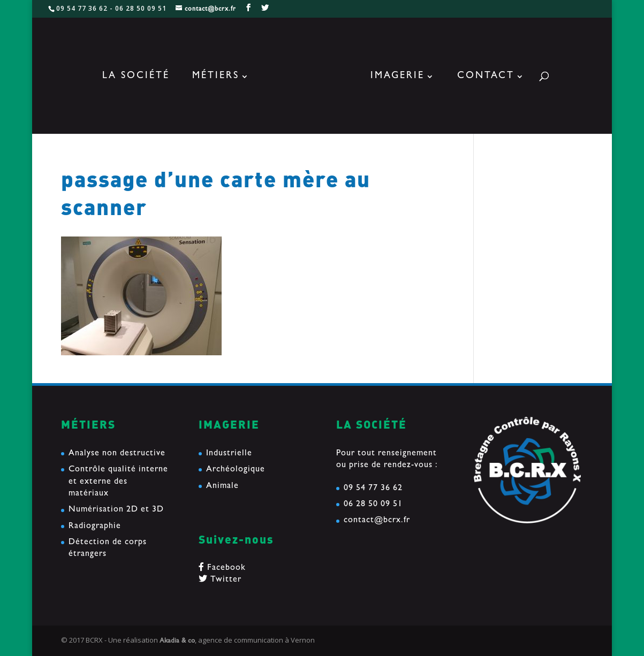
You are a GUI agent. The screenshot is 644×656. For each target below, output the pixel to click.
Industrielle (229, 454)
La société (136, 77)
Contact (486, 77)
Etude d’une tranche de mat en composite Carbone (532, 260)
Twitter (220, 580)
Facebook (222, 568)
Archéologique (236, 470)
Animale (222, 486)
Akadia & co (177, 641)
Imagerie (397, 77)
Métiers (216, 77)
